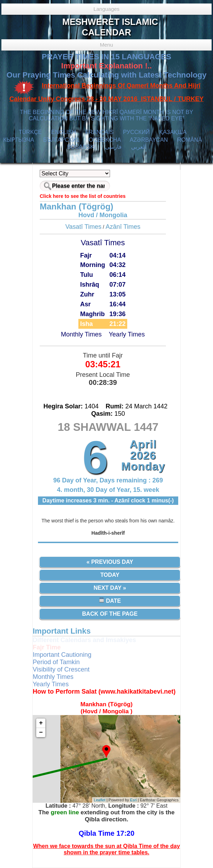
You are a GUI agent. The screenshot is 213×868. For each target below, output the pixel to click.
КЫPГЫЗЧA (18, 140)
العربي (139, 147)
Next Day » (110, 588)
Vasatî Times (83, 227)
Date (110, 600)
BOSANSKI (81, 147)
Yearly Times (127, 334)
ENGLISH (63, 132)
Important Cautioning (62, 655)
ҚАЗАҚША (173, 132)
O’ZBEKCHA (105, 140)
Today (110, 575)
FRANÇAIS (99, 132)
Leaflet (100, 800)
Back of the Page (110, 614)
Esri (133, 800)
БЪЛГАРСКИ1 (61, 140)
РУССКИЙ (136, 132)
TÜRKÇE (30, 132)
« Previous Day (110, 562)
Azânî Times (123, 227)
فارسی (113, 147)
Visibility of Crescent (61, 669)
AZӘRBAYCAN (149, 140)
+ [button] (41, 723)
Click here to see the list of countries (83, 196)
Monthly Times (81, 334)
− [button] (41, 733)
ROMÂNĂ (189, 140)
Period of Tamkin (56, 662)
